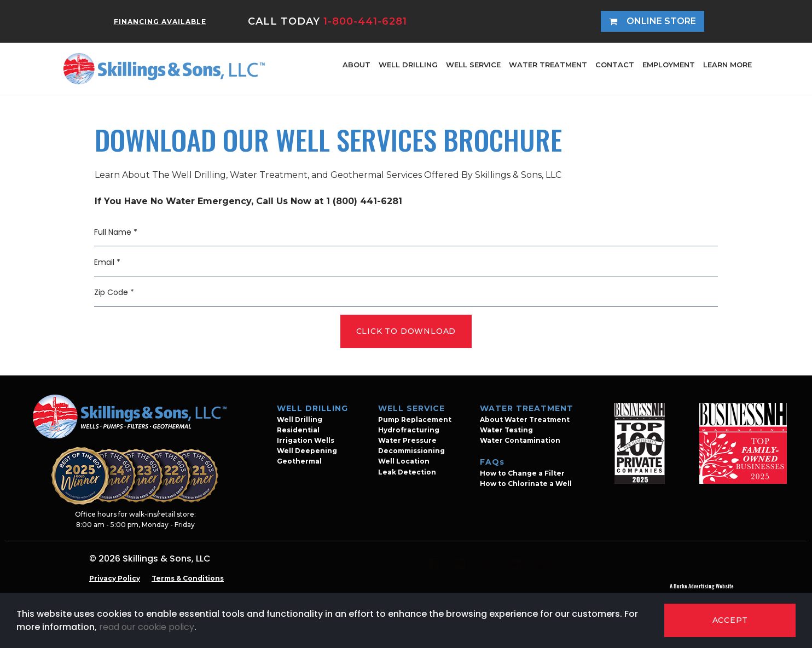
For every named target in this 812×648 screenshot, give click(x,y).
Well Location (404, 461)
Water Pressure (407, 440)
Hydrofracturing (409, 430)
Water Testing (506, 430)
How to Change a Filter (522, 473)
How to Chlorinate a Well (526, 484)
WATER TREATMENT (548, 65)
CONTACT (615, 65)
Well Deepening (307, 451)
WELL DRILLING (408, 65)
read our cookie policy (147, 627)
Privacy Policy (115, 578)
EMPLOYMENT (669, 65)
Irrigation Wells (306, 440)
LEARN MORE (727, 65)
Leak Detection (407, 472)
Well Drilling (300, 420)
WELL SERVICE (473, 65)
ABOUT (356, 65)
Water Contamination (520, 440)
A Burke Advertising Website (702, 586)
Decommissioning (411, 451)
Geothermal (299, 461)
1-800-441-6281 (365, 21)
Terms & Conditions (188, 578)
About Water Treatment (525, 420)
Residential (298, 430)
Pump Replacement (415, 420)
